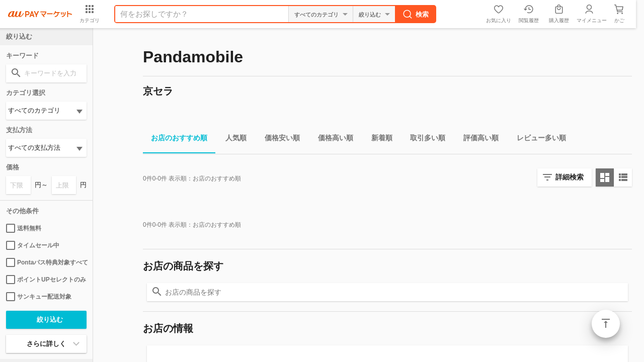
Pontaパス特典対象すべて (46, 262)
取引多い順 (424, 140)
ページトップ (606, 324)
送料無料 (24, 228)
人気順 (232, 140)
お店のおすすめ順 (175, 140)
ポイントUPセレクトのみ (46, 280)
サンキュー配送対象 (39, 297)
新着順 (378, 140)
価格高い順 (332, 140)
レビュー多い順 (537, 140)
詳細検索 (570, 177)
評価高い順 (477, 140)
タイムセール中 (33, 245)
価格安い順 (278, 140)
